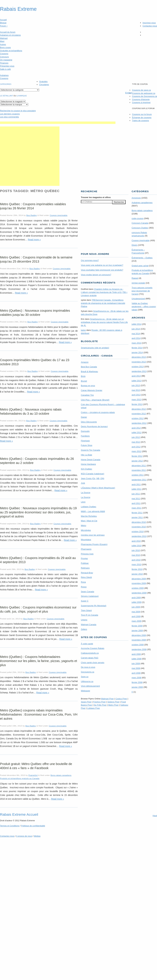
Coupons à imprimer (141, 102)
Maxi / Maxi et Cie (89, 521)
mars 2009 (136, 621)
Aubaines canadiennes (142, 203)
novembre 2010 (139, 527)
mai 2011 (136, 499)
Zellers (84, 629)
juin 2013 (136, 385)
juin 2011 (136, 494)
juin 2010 (136, 550)
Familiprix (85, 436)
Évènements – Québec (142, 258)
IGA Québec (87, 469)
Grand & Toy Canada (90, 450)
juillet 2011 (137, 489)
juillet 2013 (137, 381)
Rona (83, 582)
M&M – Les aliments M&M (93, 511)
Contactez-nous (150, 26)
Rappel (135, 278)
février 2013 (137, 404)
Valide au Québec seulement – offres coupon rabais (144, 307)
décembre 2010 (139, 522)
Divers (135, 245)
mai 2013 (136, 390)
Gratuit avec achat (140, 266)
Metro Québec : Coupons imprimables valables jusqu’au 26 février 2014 (33, 206)
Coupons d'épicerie (141, 99)
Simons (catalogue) (90, 596)
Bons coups (5, 47)
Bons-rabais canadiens (61, 775)
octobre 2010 (138, 532)
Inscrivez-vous (149, 23)
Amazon (85, 362)
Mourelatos (86, 540)
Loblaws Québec (89, 507)
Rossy (84, 587)
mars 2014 (136, 343)
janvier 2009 (137, 631)
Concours (4, 57)
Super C (85, 601)
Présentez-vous (7, 66)
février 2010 (137, 569)
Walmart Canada (89, 625)
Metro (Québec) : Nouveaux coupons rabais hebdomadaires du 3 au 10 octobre (31, 411)
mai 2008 (136, 668)
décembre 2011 (139, 466)
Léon (83, 502)
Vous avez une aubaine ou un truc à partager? (102, 265)
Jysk (83, 483)
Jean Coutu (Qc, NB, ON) (93, 478)
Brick (83, 376)
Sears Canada (87, 592)
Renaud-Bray (87, 573)
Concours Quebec (140, 228)
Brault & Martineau (89, 371)
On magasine (6, 60)
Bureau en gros (88, 386)
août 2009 (136, 598)
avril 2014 (136, 338)
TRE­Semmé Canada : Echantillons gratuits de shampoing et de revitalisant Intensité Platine (103, 303)
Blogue (3, 23)
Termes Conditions (10, 826)
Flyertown (85, 441)
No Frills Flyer (100, 705)
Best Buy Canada (89, 367)
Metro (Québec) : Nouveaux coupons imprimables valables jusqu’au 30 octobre (35, 313)
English (129, 93)
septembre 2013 (139, 371)
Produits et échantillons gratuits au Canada (20, 778)
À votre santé (87, 644)
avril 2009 (136, 616)
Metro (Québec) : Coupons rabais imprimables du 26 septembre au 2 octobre (37, 461)
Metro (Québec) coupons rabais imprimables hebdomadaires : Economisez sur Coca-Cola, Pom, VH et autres (39, 714)
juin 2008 (136, 664)
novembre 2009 (139, 583)
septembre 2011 (139, 480)
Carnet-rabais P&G (90, 658)
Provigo (84, 558)
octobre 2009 (138, 588)
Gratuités (43, 82)
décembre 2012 (139, 409)
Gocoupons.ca (88, 672)
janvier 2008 (137, 687)
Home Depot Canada (91, 460)
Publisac (85, 563)
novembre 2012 (139, 414)
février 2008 (137, 682)
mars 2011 (136, 508)
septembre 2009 (139, 593)
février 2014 (137, 348)
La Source (86, 493)
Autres (3, 44)
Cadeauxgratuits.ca (90, 653)
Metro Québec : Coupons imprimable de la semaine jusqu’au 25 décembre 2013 (36, 259)
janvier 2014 (137, 352)
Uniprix (84, 620)
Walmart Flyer (107, 699)
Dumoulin (85, 431)
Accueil (3, 20)
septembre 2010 (139, 536)
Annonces (136, 198)
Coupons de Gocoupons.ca (144, 96)
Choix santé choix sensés (93, 663)
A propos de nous (24, 836)
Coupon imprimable (59, 215)
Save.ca (85, 677)
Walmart (4, 38)
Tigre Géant (86, 610)
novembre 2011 (139, 470)
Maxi (2, 41)
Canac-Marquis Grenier (92, 390)
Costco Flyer (121, 699)
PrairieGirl (33, 775)
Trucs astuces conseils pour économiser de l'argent (142, 291)
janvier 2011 (137, 517)
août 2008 (136, 654)
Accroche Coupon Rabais (93, 648)
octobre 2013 (138, 367)
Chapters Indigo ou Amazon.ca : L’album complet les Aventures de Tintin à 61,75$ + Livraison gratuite (104, 292)
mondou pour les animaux (93, 535)
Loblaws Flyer (94, 708)
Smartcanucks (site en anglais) (95, 348)
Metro (83, 525)
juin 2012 (136, 437)
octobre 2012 (138, 418)
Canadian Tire (87, 395)
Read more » (34, 240)
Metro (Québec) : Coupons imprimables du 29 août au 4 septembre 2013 (38, 560)
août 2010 (136, 541)
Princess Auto (87, 554)
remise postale (138, 283)
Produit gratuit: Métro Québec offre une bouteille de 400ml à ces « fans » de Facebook (36, 766)
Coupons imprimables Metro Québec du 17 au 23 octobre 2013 (35, 362)
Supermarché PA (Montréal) (94, 606)
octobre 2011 (138, 475)
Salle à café (5, 69)
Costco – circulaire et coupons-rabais (98, 412)
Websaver (85, 691)
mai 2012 (136, 442)
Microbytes (86, 530)
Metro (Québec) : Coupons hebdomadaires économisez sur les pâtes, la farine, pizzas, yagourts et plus (39, 661)
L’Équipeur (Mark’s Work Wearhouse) (98, 488)
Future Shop (87, 445)
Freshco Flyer (99, 702)
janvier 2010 (137, 574)
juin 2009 (136, 607)
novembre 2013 (139, 362)
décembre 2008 (139, 635)
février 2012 (137, 456)
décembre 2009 (139, 579)
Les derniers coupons (10, 114)
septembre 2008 (139, 649)
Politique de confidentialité (33, 826)
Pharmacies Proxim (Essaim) (94, 544)
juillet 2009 (137, 602)
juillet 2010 (137, 546)
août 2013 (136, 376)
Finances (4, 63)
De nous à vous (88, 667)
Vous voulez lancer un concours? (96, 275)
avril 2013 (136, 395)
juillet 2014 (137, 324)
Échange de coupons (142, 117)
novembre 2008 (139, 640)
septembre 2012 (139, 423)
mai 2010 (136, 555)
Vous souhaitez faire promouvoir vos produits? (102, 270)
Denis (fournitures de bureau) (94, 426)
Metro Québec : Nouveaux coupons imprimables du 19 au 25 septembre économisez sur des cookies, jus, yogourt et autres (38, 512)
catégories (6, 84)
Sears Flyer (86, 702)
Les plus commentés (9, 117)
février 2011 (137, 513)
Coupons (4, 54)
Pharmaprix (86, 549)
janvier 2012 (137, 461)
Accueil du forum (8, 32)
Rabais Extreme (18, 9)
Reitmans (85, 568)
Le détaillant (7, 96)
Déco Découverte (89, 422)
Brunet (84, 381)
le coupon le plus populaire (18, 111)
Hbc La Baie (87, 455)
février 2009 (137, 626)
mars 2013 (136, 400)
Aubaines (4, 75)
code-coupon (138, 218)
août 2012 (136, 428)
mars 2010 (136, 564)
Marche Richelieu (89, 516)
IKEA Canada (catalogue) (93, 474)
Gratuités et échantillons (11, 51)
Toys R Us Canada (89, 615)
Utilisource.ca (87, 681)
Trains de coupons (140, 120)
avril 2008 (136, 673)
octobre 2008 (138, 645)
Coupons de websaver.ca (144, 93)
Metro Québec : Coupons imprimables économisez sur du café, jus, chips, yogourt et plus (38, 609)
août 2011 (136, 484)
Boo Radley (32, 215)
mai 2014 (136, 334)
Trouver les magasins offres (96, 197)
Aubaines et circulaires (10, 35)
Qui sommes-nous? (90, 260)
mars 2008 (136, 678)
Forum (4, 26)
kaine (83, 330)
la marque (22, 96)
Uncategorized (138, 299)
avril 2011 (136, 503)
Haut (155, 816)
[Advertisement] (30, 156)
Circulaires (44, 85)
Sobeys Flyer (113, 702)
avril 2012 (136, 447)
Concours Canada (140, 223)
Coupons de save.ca (141, 90)
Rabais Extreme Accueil (19, 814)
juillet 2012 (137, 432)
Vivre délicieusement (90, 686)
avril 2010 (136, 560)
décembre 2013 (139, 357)
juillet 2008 (137, 659)
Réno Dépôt (86, 577)
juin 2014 (136, 329)
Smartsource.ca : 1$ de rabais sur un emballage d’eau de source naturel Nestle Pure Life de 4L (104, 322)
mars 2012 (136, 451)
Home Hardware (88, 464)
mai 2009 (136, 612)
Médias (37, 836)
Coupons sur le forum (142, 114)
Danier (84, 417)
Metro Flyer (113, 705)
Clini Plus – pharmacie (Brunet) (95, 400)
